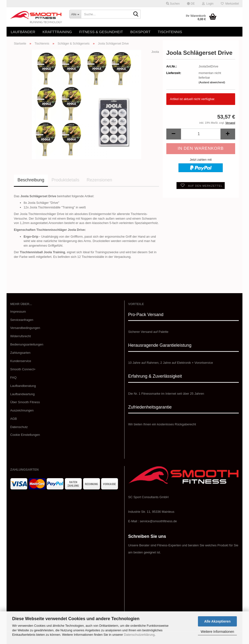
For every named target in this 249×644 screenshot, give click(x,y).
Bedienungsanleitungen (27, 344)
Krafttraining (57, 32)
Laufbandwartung (22, 394)
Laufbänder (23, 32)
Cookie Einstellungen (25, 435)
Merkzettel (230, 4)
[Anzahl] (201, 134)
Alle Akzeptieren (217, 621)
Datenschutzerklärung (139, 635)
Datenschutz (19, 427)
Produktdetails (65, 180)
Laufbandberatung (23, 386)
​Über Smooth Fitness (25, 402)
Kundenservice (21, 361)
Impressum (18, 312)
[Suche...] (75, 14)
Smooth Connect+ (23, 369)
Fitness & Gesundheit (101, 32)
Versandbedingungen (25, 328)
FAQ (13, 378)
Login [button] (208, 4)
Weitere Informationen (217, 632)
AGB (13, 419)
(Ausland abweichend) (212, 82)
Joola (155, 52)
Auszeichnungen (22, 410)
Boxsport (140, 32)
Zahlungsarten (20, 353)
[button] (191, 4)
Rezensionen (99, 180)
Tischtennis (170, 32)
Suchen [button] (173, 4)
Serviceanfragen (22, 320)
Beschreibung (31, 180)
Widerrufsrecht (21, 336)
